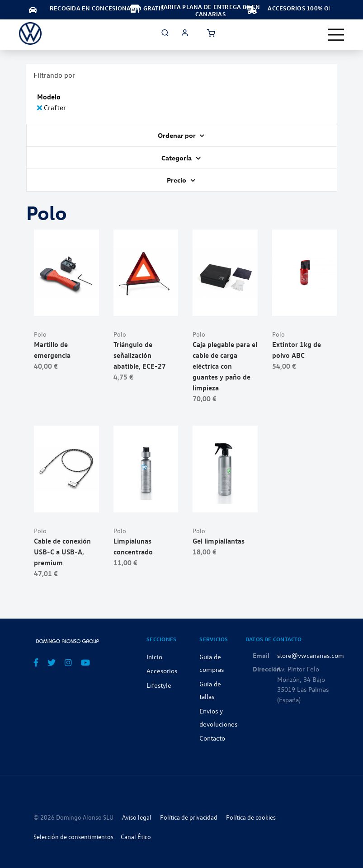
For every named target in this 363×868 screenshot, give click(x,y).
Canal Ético (136, 837)
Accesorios (162, 671)
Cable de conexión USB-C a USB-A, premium (62, 552)
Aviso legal (137, 817)
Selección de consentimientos (73, 837)
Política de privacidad (189, 817)
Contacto (212, 738)
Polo (40, 334)
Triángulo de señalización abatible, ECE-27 (140, 355)
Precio (177, 180)
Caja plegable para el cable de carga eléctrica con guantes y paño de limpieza (225, 366)
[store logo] (30, 33)
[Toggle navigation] (336, 35)
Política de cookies (251, 817)
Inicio (154, 657)
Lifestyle (159, 685)
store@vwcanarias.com (311, 655)
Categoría (177, 158)
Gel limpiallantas (219, 541)
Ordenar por (177, 135)
